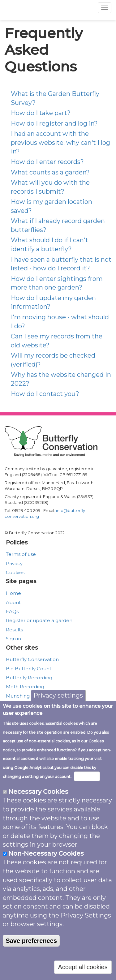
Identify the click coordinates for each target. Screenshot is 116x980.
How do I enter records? (47, 162)
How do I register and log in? (54, 123)
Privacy (14, 563)
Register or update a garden (39, 620)
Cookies (15, 572)
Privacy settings (58, 697)
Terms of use (21, 554)
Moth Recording (25, 687)
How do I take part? (41, 113)
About (13, 602)
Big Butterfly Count (29, 669)
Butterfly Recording (29, 678)
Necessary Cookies (38, 793)
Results (14, 630)
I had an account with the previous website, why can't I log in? (60, 142)
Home (13, 593)
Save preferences (31, 942)
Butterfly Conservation (32, 659)
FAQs (12, 611)
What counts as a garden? (50, 172)
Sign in (13, 639)
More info (87, 778)
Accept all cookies (83, 969)
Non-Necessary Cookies (46, 855)
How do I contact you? (45, 394)
